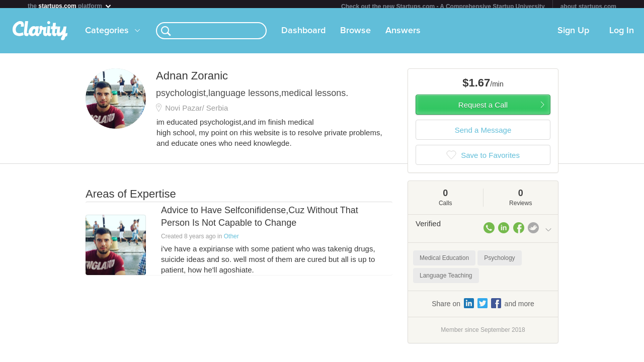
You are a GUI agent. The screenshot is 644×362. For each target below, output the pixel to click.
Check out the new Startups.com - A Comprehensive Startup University (443, 7)
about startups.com (588, 7)
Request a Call (483, 109)
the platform (70, 6)
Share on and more (483, 307)
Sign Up (573, 35)
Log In (622, 35)
